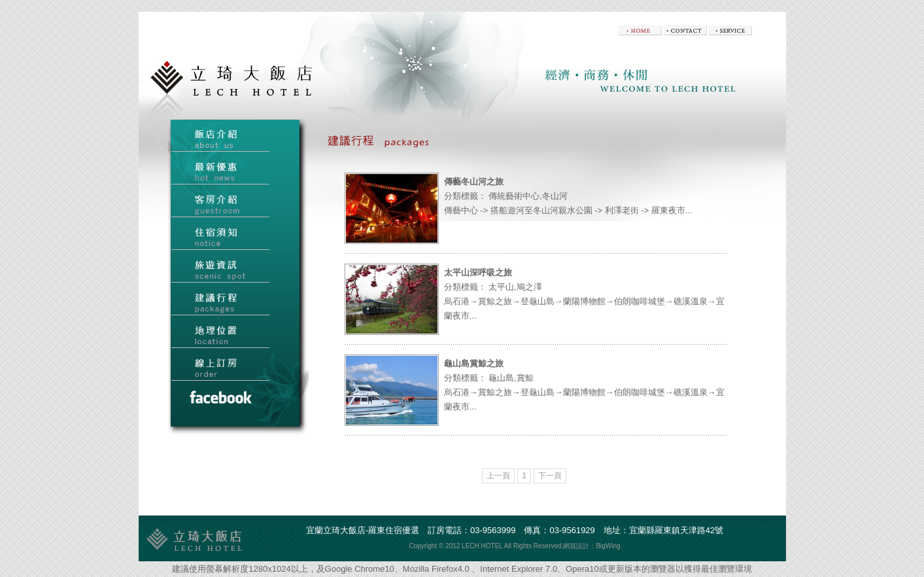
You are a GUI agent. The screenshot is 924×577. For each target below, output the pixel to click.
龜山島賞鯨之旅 (474, 363)
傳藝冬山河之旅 (474, 182)
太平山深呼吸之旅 (478, 272)
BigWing (608, 546)
